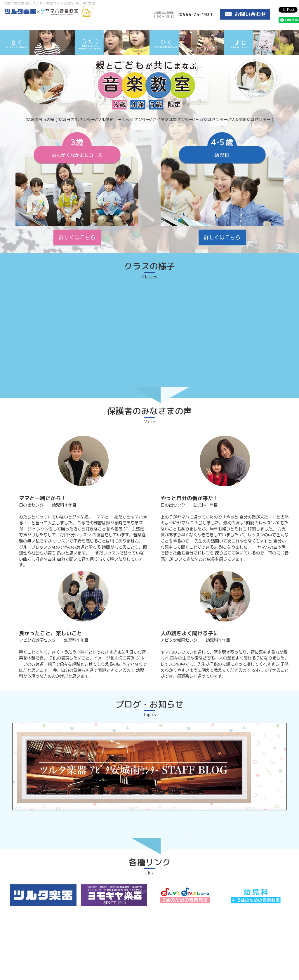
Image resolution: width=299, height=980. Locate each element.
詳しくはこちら (77, 237)
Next (291, 55)
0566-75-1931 (196, 14)
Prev (8, 55)
